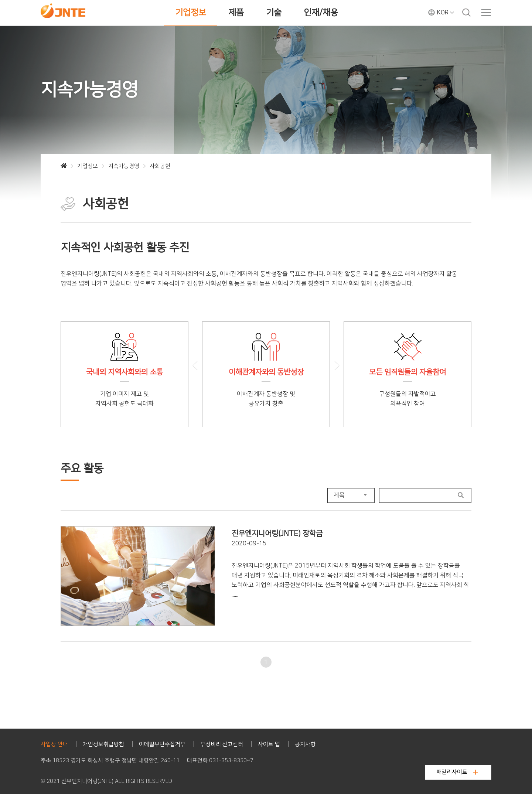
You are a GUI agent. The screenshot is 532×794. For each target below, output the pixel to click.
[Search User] (415, 495)
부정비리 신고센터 (222, 744)
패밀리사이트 (457, 772)
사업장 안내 (54, 744)
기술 (274, 13)
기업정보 (191, 13)
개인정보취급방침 (103, 744)
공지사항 (305, 744)
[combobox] (351, 495)
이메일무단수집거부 (162, 744)
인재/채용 (321, 13)
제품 (236, 13)
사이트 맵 (269, 744)
